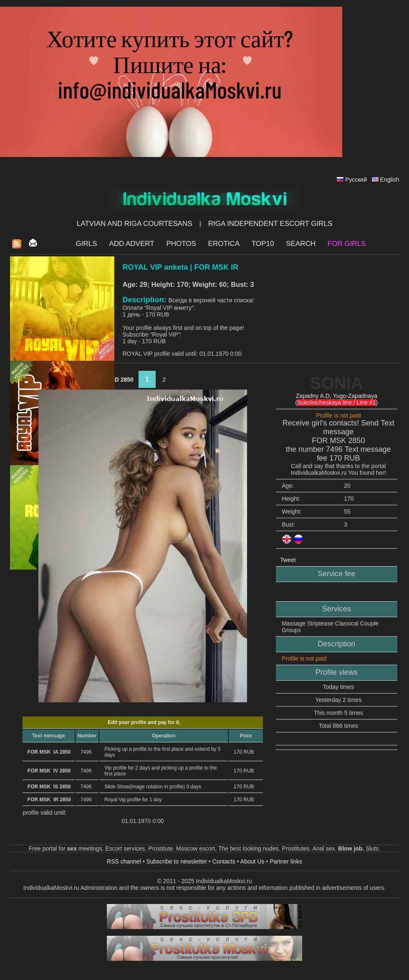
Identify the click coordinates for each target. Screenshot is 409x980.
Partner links (286, 861)
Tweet (288, 560)
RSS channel (124, 861)
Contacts (224, 861)
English (390, 180)
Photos (181, 244)
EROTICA (224, 244)
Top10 (263, 244)
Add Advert (131, 244)
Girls (87, 244)
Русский (356, 180)
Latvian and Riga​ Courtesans (135, 224)
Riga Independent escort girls (270, 224)
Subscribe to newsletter (177, 861)
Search (301, 244)
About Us (252, 861)
